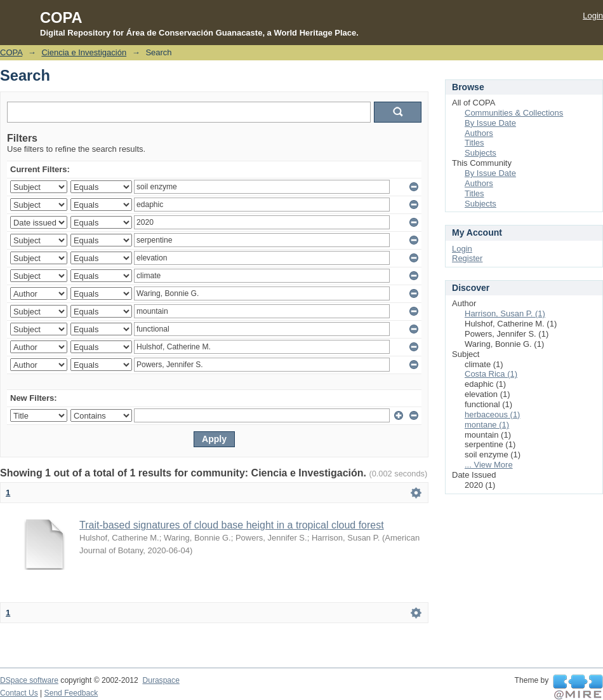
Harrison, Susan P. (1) (505, 313)
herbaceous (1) (492, 414)
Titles (474, 143)
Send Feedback (71, 693)
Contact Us (19, 693)
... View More (489, 465)
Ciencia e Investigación (84, 52)
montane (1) (487, 425)
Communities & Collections (514, 113)
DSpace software (29, 680)
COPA (11, 52)
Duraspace (161, 680)
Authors (479, 133)
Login (593, 16)
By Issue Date (490, 123)
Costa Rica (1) (491, 374)
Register (467, 258)
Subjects (480, 153)
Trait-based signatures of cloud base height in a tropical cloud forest (232, 525)
